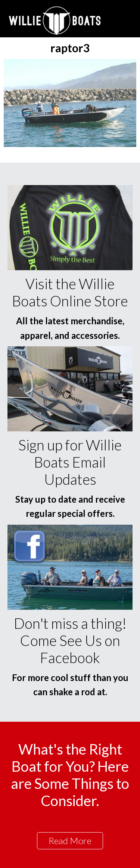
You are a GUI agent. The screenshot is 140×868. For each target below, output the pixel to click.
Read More (70, 841)
